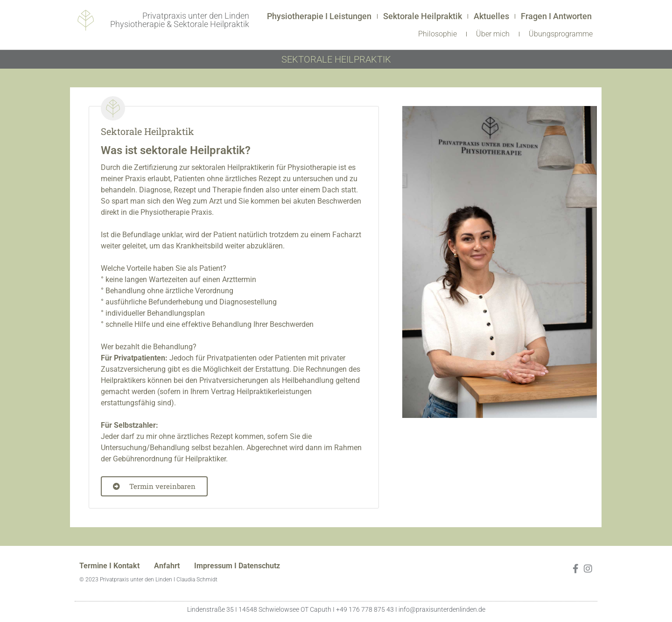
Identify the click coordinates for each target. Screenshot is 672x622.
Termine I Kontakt (109, 566)
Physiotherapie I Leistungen (319, 16)
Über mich (493, 34)
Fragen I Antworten (556, 16)
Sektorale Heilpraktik (423, 16)
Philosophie (437, 34)
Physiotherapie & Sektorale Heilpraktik (180, 24)
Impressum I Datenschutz (237, 566)
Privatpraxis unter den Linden (196, 16)
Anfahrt (167, 566)
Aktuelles (491, 16)
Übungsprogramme (561, 34)
